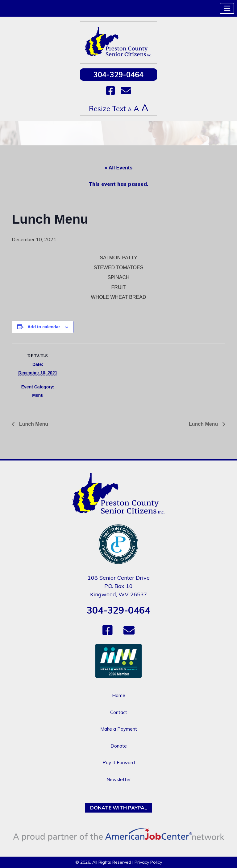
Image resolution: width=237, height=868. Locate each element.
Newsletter (119, 779)
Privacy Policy (148, 862)
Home (119, 695)
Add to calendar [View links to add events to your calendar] (44, 327)
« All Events (118, 168)
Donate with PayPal (119, 808)
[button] (227, 8)
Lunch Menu (33, 424)
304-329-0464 (118, 75)
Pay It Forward (119, 763)
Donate (119, 746)
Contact (119, 712)
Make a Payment (119, 729)
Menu (38, 395)
